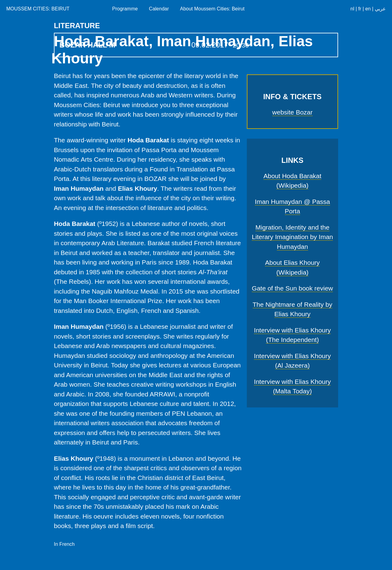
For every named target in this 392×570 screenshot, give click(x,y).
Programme (125, 9)
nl (352, 9)
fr (360, 9)
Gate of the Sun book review (292, 288)
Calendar (159, 9)
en (368, 9)
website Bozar (292, 112)
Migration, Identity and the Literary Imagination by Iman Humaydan (292, 237)
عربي (380, 9)
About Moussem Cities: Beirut (212, 9)
